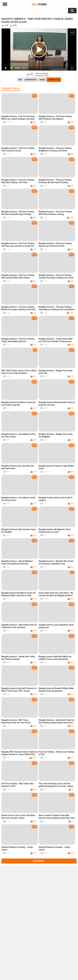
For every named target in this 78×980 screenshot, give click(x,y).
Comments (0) (54, 80)
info (20, 80)
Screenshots (31, 80)
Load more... (39, 861)
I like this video (28, 74)
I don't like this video (32, 74)
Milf (39, 4)
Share (42, 80)
